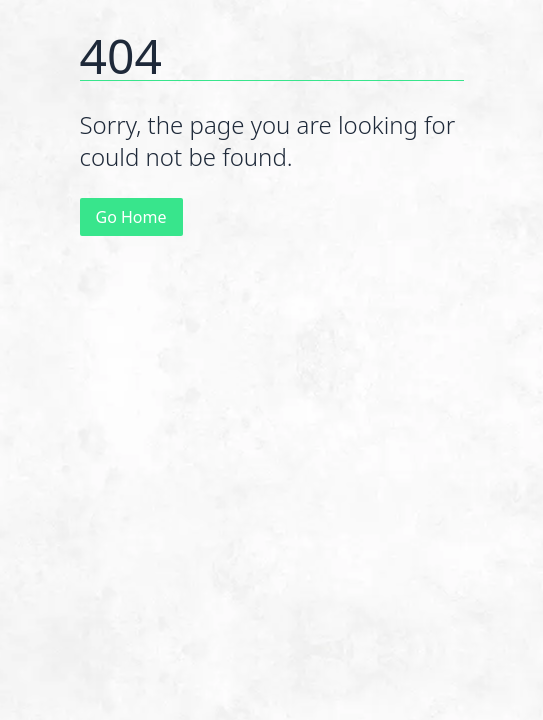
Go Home (131, 217)
